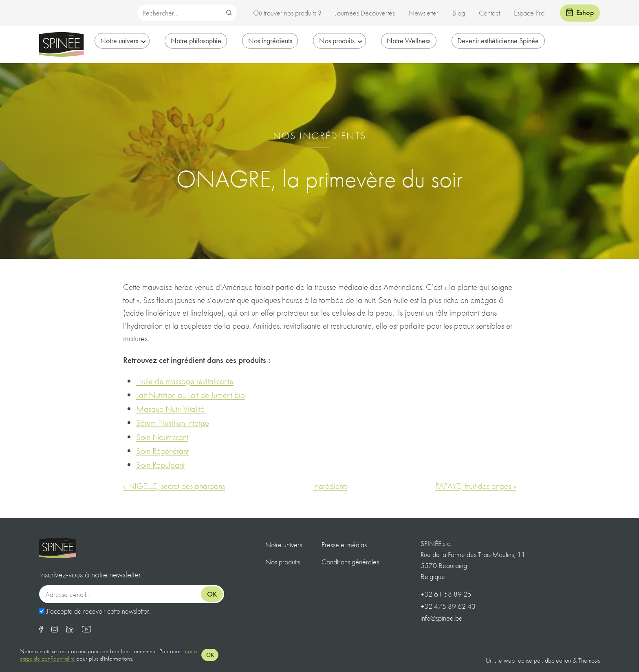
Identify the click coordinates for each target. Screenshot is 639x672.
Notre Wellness (409, 44)
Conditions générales (350, 562)
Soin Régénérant (162, 451)
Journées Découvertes (365, 13)
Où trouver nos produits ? (287, 13)
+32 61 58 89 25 (446, 594)
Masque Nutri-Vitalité (170, 409)
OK (210, 655)
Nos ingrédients (270, 44)
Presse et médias (344, 545)
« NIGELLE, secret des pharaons (174, 486)
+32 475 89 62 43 (448, 606)
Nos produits (337, 44)
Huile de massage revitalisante (185, 381)
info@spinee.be (442, 618)
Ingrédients (330, 486)
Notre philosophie (196, 44)
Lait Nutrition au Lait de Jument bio (191, 395)
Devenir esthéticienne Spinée (498, 44)
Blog (459, 13)
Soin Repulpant (160, 465)
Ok (212, 594)
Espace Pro (529, 13)
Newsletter (424, 13)
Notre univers (119, 44)
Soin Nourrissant (162, 437)
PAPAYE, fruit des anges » (476, 486)
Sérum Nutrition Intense (173, 423)
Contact (489, 13)
